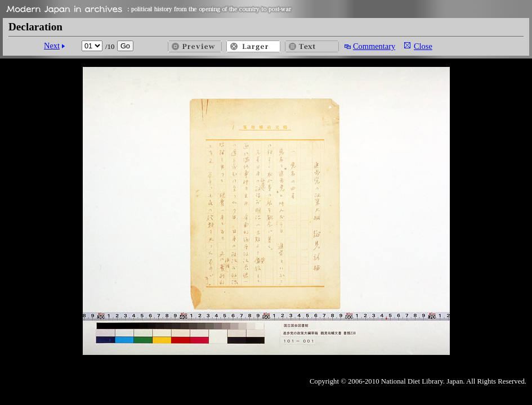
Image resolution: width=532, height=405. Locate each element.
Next (52, 46)
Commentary (374, 46)
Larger (253, 46)
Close (423, 46)
